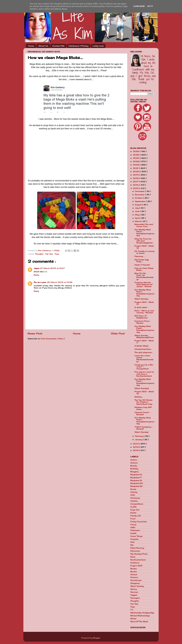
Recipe (134, 569)
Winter (133, 619)
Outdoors (135, 563)
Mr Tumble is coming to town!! (144, 252)
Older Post (118, 333)
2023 (136, 161)
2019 (136, 175)
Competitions (137, 504)
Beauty (134, 466)
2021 (136, 168)
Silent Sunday (137, 586)
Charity (134, 492)
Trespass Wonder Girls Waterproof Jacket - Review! (143, 284)
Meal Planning (137, 548)
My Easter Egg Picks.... (142, 261)
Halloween (135, 530)
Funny (133, 525)
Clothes (134, 501)
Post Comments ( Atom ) (53, 339)
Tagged (134, 595)
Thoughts (40, 254)
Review (134, 572)
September (140, 201)
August (139, 205)
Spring (133, 589)
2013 (136, 447)
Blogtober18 (136, 480)
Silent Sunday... (142, 299)
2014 (136, 444)
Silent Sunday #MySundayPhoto (144, 336)
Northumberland (138, 560)
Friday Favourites (139, 522)
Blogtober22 (136, 486)
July (137, 208)
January (139, 440)
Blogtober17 (136, 478)
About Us (43, 46)
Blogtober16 (136, 475)
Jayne (37, 268)
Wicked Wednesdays (140, 616)
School (134, 575)
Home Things (136, 536)
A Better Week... (142, 346)
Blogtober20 (137, 483)
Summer (134, 592)
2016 (136, 185)
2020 (137, 172)
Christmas (135, 498)
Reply (36, 275)
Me (132, 545)
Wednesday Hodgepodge (142, 613)
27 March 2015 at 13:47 (52, 268)
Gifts (133, 527)
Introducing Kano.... (143, 349)
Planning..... (140, 256)
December (140, 191)
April (137, 218)
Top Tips (49, 254)
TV (132, 610)
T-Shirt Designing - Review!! (144, 428)
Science (134, 577)
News (133, 557)
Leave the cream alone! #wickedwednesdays (144, 359)
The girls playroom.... (144, 352)
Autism (134, 460)
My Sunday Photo (139, 554)
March (138, 221)
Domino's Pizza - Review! (143, 322)
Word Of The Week (139, 622)
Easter (133, 513)
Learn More (139, 6)
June (137, 211)
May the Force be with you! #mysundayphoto (144, 241)
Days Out (135, 510)
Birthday (134, 469)
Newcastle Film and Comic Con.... (144, 225)
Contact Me (58, 46)
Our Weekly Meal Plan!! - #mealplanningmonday (144, 233)
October (139, 198)
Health (133, 533)
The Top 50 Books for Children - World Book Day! (143, 402)
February (139, 436)
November (140, 195)
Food (133, 519)
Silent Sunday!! (142, 388)
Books (133, 489)
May (137, 215)
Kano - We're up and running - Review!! (144, 312)
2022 (136, 165)
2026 (136, 151)
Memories (135, 551)
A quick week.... (141, 307)
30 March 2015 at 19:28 (60, 282)
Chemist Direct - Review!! (142, 413)
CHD (133, 495)
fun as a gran (40, 282)
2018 (136, 178)
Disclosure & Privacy (79, 46)
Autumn (134, 463)
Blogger (97, 638)
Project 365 (136, 566)
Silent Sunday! (141, 432)
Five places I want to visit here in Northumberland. (144, 374)
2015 (136, 188)
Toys (57, 254)
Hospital (134, 539)
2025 (136, 155)
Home (31, 46)
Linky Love (98, 46)
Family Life (136, 516)
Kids (132, 542)
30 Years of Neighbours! (141, 317)
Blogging (134, 472)
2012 (136, 450)
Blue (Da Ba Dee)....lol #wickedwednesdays (144, 276)
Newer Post (35, 333)
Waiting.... (139, 397)
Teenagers (135, 598)
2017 (136, 182)
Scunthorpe (136, 580)
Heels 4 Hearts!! (142, 265)
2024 (136, 158)
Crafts (133, 507)
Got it (150, 6)
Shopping (135, 583)
